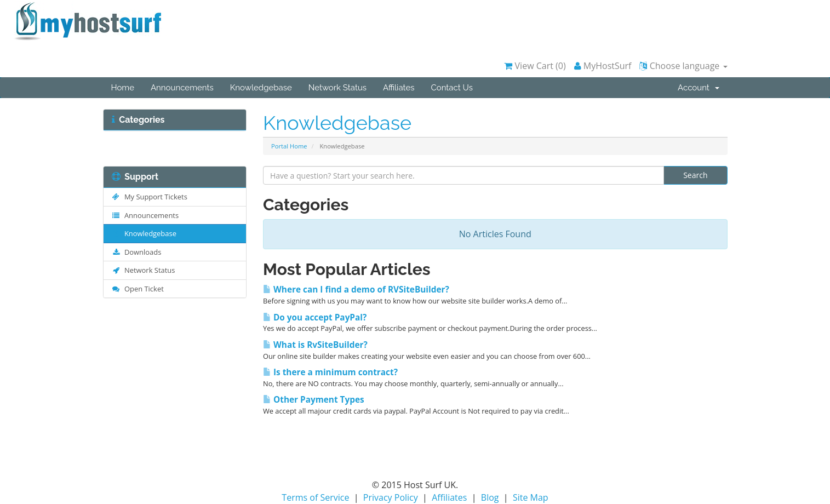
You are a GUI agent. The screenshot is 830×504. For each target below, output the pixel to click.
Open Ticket (138, 289)
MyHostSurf (603, 66)
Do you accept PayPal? (315, 317)
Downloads (137, 252)
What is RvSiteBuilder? (315, 345)
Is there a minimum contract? (330, 372)
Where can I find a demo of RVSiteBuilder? (356, 290)
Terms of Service (315, 497)
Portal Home (289, 146)
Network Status (337, 88)
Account (698, 88)
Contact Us (452, 88)
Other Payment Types (314, 400)
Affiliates (399, 88)
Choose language (683, 66)
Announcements (182, 88)
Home (123, 88)
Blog (490, 497)
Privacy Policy (391, 497)
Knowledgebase (261, 88)
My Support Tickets (150, 197)
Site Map (531, 497)
